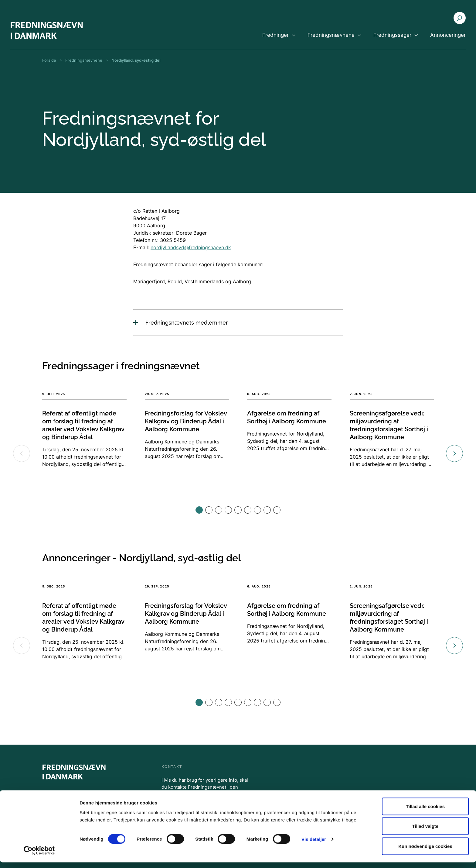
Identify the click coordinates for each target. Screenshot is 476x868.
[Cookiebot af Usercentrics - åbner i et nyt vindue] (39, 856)
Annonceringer (448, 35)
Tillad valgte (425, 832)
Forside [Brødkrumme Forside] (49, 60)
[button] (199, 510)
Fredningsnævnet (207, 787)
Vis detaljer (314, 845)
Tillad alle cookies (425, 812)
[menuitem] (279, 40)
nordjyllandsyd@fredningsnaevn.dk (191, 247)
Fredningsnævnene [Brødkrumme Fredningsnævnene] (84, 60)
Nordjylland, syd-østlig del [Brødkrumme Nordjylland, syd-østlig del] (136, 60)
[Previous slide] (22, 453)
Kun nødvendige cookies (425, 852)
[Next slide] (454, 453)
